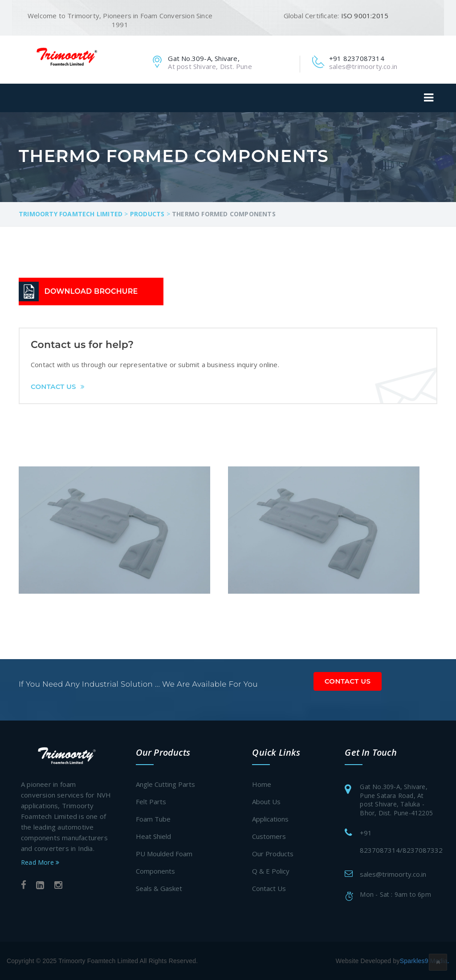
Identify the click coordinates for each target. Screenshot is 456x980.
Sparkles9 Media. (425, 961)
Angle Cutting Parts (165, 784)
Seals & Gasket (159, 888)
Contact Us (58, 387)
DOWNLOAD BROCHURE (91, 291)
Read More (40, 862)
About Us (266, 802)
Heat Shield (153, 836)
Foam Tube (153, 819)
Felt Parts (151, 802)
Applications (270, 819)
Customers (269, 836)
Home (262, 784)
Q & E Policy (271, 871)
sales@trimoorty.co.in (393, 874)
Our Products (273, 854)
